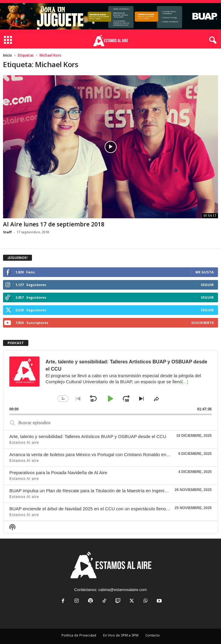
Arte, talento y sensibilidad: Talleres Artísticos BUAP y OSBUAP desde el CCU (88, 436)
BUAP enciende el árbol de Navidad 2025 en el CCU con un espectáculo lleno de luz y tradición (105, 509)
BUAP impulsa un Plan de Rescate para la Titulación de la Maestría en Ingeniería (91, 491)
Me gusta (205, 272)
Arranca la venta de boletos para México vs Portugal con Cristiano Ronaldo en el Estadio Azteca (106, 454)
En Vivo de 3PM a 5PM (121, 635)
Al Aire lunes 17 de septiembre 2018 (54, 224)
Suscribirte (202, 323)
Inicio (8, 55)
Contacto (153, 635)
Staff (7, 232)
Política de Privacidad (79, 635)
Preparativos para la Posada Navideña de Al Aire (58, 473)
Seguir (207, 285)
